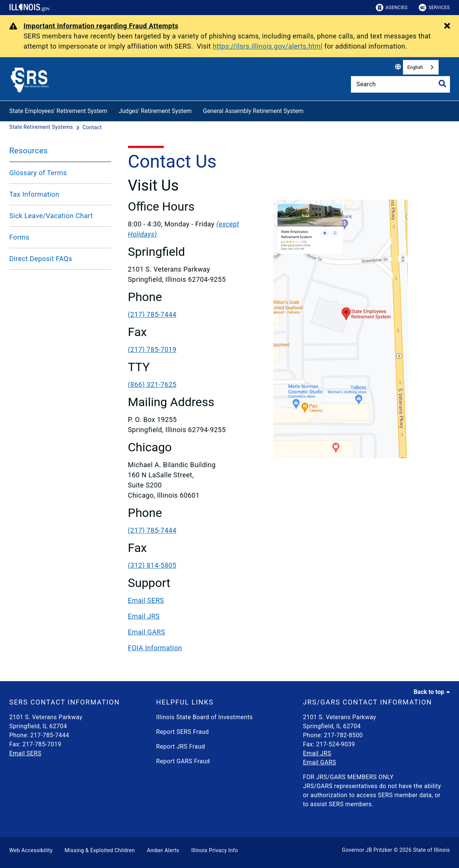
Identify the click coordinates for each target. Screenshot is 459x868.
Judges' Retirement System (155, 111)
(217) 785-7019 (152, 349)
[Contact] (92, 127)
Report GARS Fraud (183, 761)
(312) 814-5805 (152, 565)
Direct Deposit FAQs (41, 259)
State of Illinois (432, 850)
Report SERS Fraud (183, 732)
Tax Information (34, 194)
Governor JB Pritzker (367, 850)
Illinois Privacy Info (215, 850)
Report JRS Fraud (181, 747)
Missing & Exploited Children (100, 850)
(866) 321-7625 (152, 384)
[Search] (400, 84)
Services (434, 8)
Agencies (392, 8)
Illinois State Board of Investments (205, 717)
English (415, 67)
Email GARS (147, 632)
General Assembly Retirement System (253, 111)
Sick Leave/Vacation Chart (51, 216)
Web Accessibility (31, 850)
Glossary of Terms (38, 173)
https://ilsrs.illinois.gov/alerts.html (268, 46)
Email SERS (146, 600)
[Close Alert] (447, 26)
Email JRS (144, 616)
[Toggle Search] (442, 84)
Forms (19, 237)
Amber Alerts (163, 850)
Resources (29, 151)
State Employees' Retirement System (58, 111)
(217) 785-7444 (152, 314)
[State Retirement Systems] (42, 127)
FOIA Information (155, 648)
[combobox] (421, 67)
